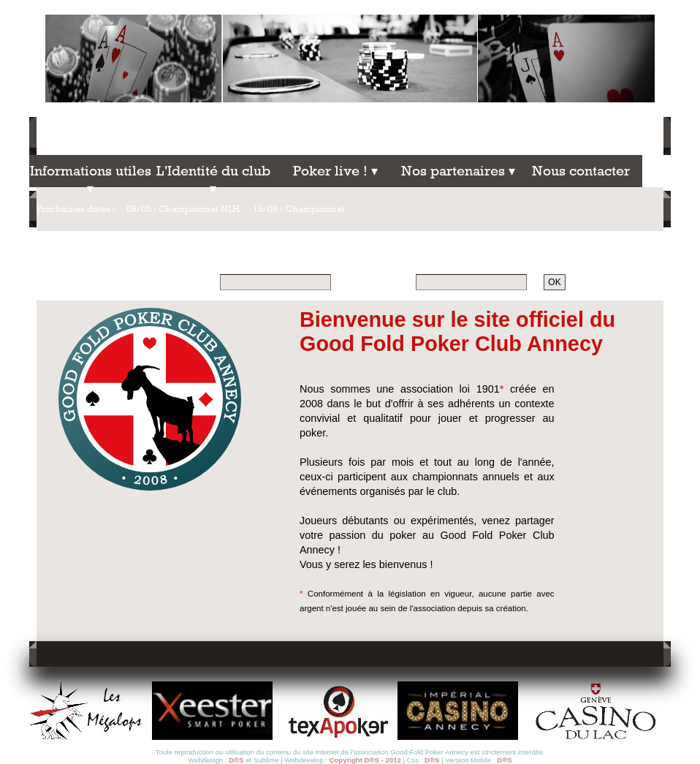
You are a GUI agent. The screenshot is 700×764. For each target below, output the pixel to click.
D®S (236, 760)
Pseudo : (196, 282)
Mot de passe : (379, 282)
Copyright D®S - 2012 (365, 760)
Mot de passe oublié (627, 282)
